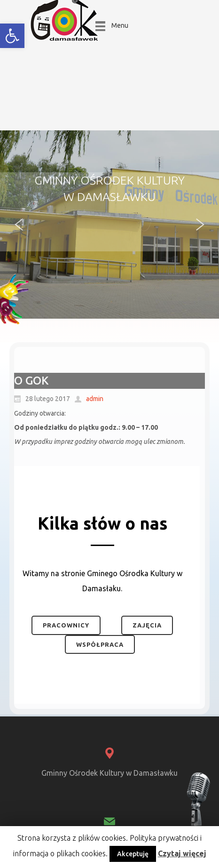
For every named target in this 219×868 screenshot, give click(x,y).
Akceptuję (133, 854)
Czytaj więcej (182, 853)
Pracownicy (66, 625)
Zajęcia (147, 625)
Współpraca (100, 644)
